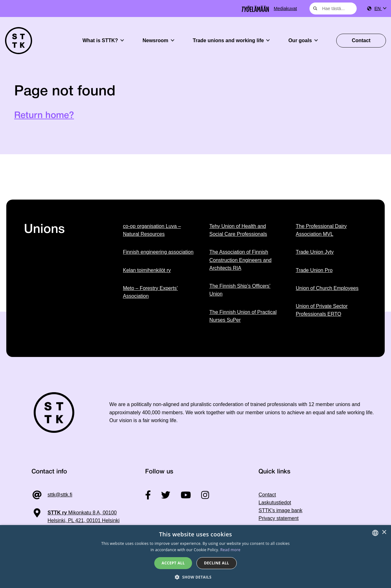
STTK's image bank (280, 510)
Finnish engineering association (158, 252)
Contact (361, 40)
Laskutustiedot (275, 503)
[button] (195, 577)
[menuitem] (380, 9)
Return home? (44, 116)
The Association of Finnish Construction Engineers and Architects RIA (240, 260)
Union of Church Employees (327, 288)
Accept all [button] (173, 563)
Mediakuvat (286, 8)
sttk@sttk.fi (60, 495)
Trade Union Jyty (315, 252)
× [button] (384, 532)
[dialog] (195, 557)
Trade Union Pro (314, 270)
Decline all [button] (217, 563)
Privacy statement (278, 518)
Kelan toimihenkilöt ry (147, 270)
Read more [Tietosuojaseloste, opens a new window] (230, 550)
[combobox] (333, 8)
